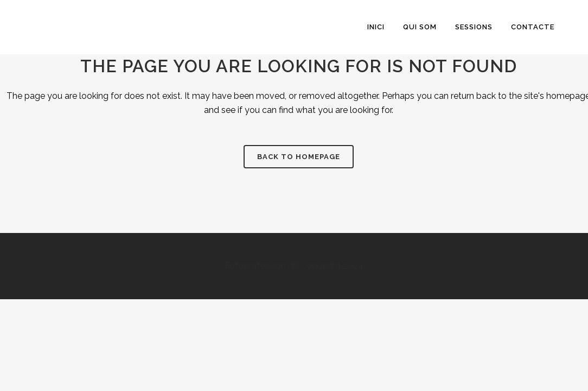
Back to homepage (299, 157)
